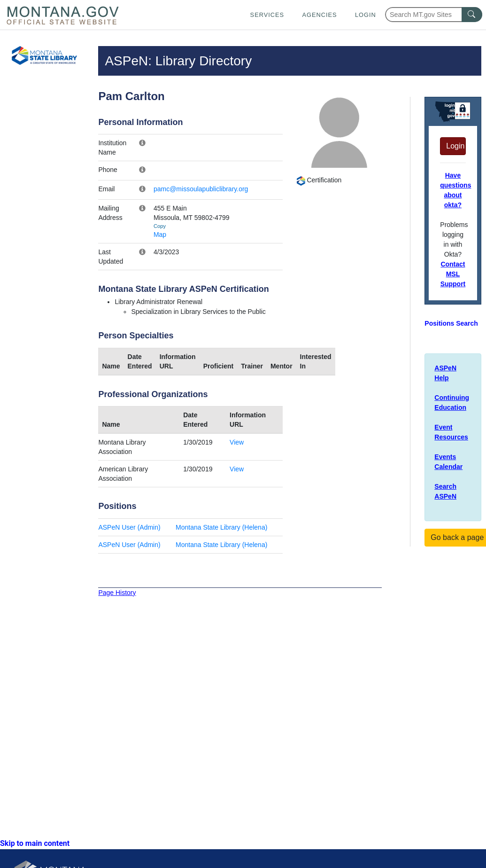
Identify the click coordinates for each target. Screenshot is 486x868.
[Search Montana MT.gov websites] (434, 15)
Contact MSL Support (453, 274)
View (237, 442)
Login (366, 15)
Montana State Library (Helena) (221, 527)
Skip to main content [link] (35, 843)
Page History (117, 593)
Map (160, 235)
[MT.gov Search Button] (472, 15)
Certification (319, 180)
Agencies (319, 15)
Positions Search (451, 323)
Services (267, 15)
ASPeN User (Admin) (129, 527)
